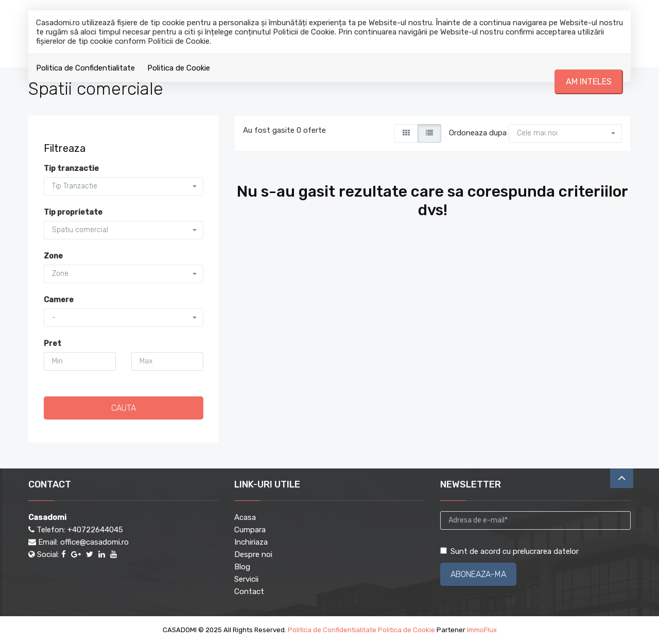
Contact (249, 591)
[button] (565, 133)
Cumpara (250, 530)
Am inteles (589, 82)
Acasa (245, 517)
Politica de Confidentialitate (85, 68)
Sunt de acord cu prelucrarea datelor (509, 551)
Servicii (246, 579)
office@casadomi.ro (94, 542)
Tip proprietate (73, 212)
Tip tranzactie (71, 168)
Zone (53, 256)
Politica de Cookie (179, 68)
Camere (59, 300)
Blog (242, 567)
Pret (53, 343)
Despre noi (253, 554)
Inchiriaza (251, 542)
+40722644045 (95, 530)
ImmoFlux (482, 630)
